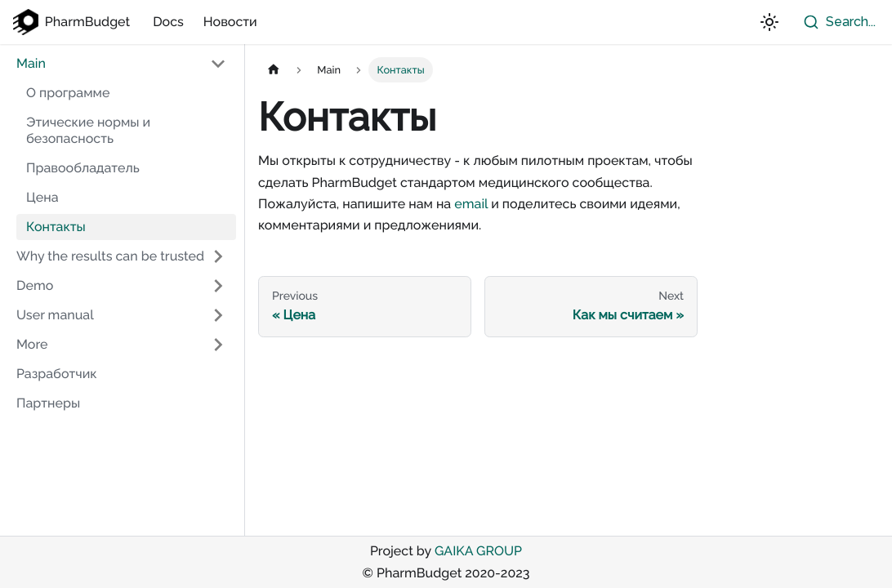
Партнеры (48, 403)
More (32, 344)
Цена (42, 197)
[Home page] (274, 70)
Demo (35, 285)
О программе (68, 93)
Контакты (56, 227)
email (471, 204)
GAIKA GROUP (478, 551)
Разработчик (57, 374)
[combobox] (836, 22)
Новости (230, 22)
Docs (168, 22)
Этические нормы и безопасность (88, 130)
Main (31, 63)
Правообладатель (83, 168)
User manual (55, 315)
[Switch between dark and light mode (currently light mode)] (769, 22)
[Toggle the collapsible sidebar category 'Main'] (218, 64)
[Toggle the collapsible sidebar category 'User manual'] (218, 315)
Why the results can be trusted (110, 256)
